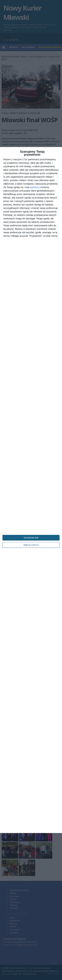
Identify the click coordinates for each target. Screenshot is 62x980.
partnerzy (35, 187)
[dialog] (31, 490)
